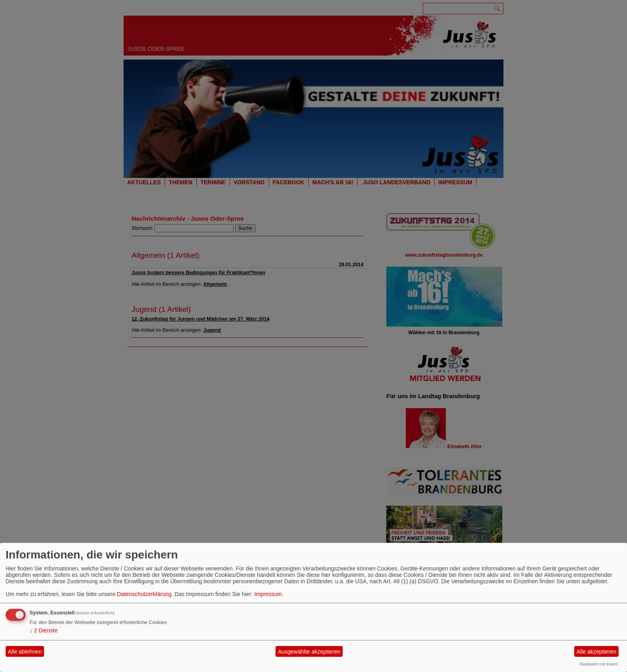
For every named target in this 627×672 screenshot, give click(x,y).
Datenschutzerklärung (144, 594)
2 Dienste (44, 630)
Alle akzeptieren (597, 652)
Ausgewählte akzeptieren (309, 652)
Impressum (268, 594)
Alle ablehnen (25, 652)
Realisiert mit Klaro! (599, 664)
